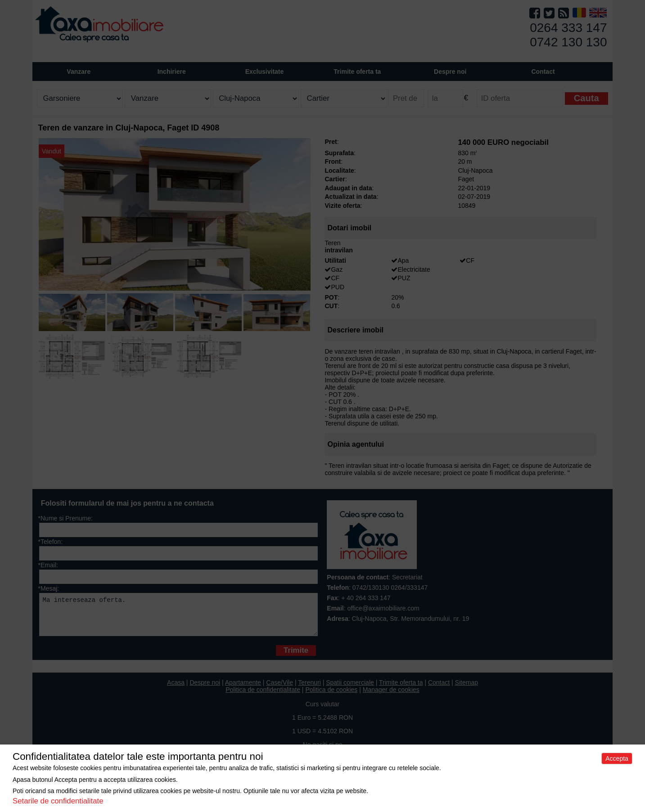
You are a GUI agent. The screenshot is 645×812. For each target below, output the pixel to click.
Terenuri (309, 689)
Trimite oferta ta (357, 72)
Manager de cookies (391, 696)
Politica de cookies (331, 696)
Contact (543, 72)
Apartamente (243, 689)
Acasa (176, 689)
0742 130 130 (568, 42)
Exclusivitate (265, 72)
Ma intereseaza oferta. (178, 618)
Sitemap (467, 689)
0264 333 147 (568, 28)
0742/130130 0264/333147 (390, 588)
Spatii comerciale (350, 689)
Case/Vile (280, 689)
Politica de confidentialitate (263, 696)
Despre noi (205, 689)
